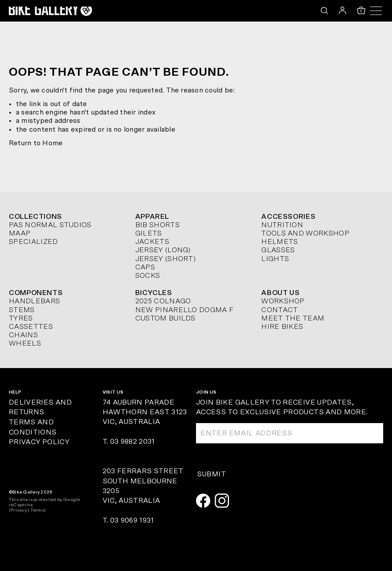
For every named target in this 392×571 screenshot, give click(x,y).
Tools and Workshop (305, 233)
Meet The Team (293, 318)
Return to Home (36, 143)
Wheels (25, 343)
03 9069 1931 (132, 520)
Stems (22, 310)
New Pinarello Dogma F (185, 310)
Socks (148, 276)
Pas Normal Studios (50, 225)
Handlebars (34, 301)
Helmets (279, 242)
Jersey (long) (163, 250)
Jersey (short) (165, 259)
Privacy (19, 510)
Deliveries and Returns (40, 407)
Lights (275, 259)
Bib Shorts (157, 225)
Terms (37, 510)
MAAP (20, 233)
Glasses (278, 250)
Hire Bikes (282, 327)
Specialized (33, 242)
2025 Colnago (163, 301)
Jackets (152, 242)
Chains (23, 335)
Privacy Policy (39, 442)
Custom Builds (165, 318)
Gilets (149, 233)
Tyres (21, 318)
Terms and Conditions (33, 427)
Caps (145, 267)
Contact (279, 310)
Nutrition (282, 225)
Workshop (283, 301)
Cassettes (31, 327)
